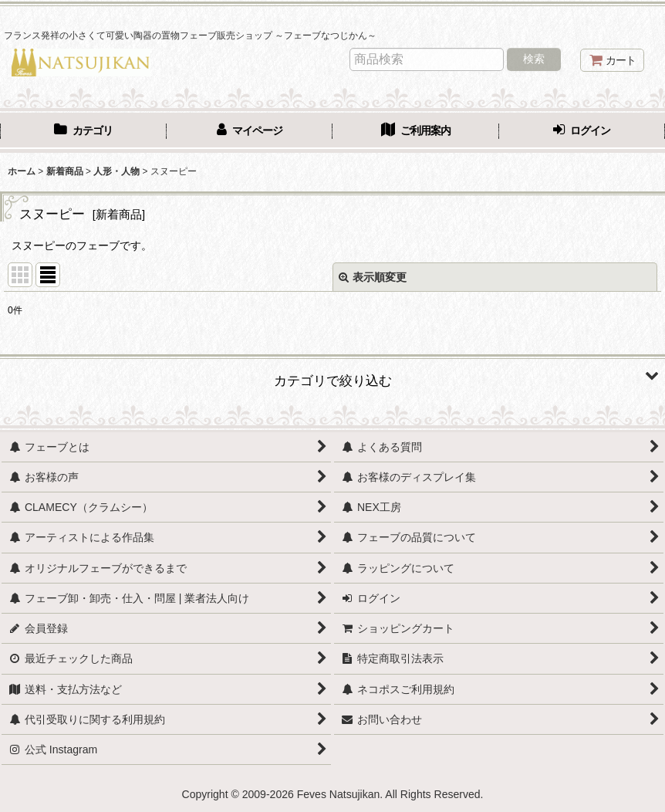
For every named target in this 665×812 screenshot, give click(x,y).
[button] (332, 375)
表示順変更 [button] (373, 277)
